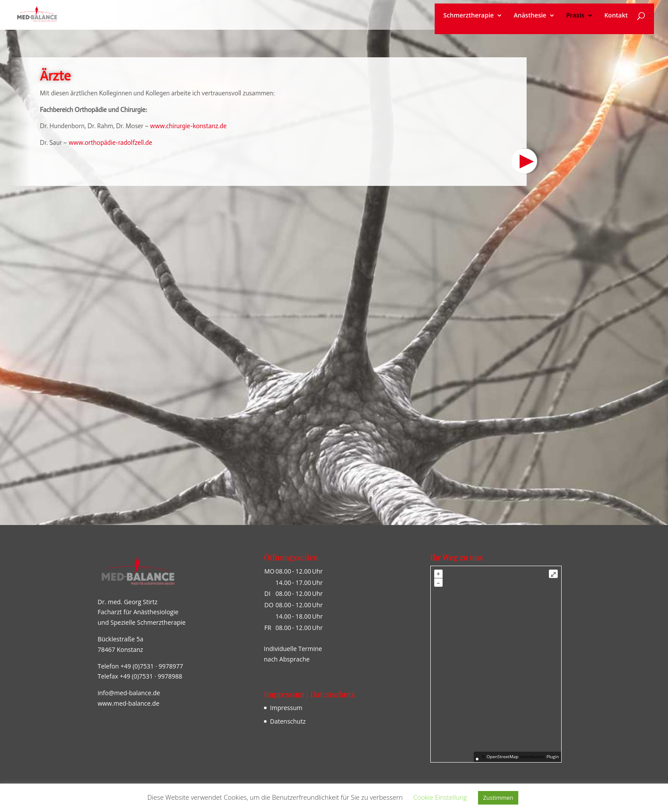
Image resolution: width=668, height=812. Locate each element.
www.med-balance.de (128, 703)
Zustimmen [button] (498, 798)
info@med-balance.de (129, 693)
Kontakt (616, 16)
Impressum (286, 708)
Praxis (575, 16)
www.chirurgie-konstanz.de (189, 126)
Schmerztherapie (469, 16)
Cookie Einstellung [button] (440, 797)
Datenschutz (288, 721)
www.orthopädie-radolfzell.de (111, 143)
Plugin (552, 757)
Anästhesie (530, 16)
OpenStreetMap (502, 757)
